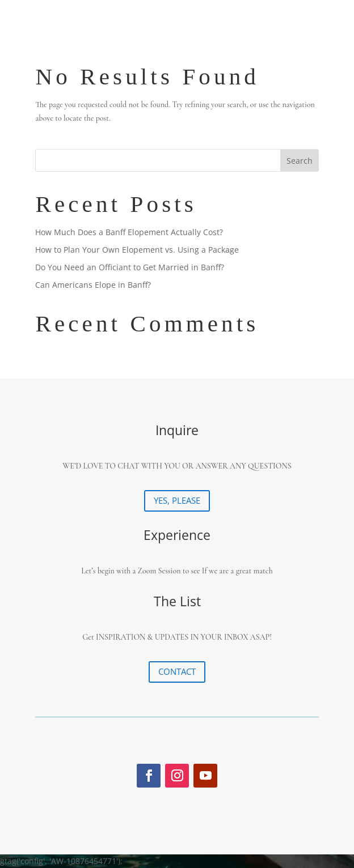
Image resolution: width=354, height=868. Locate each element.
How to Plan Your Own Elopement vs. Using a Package (137, 250)
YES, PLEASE (177, 500)
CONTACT (177, 671)
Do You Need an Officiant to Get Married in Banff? (130, 267)
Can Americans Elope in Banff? (93, 285)
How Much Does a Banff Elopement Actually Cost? (129, 232)
